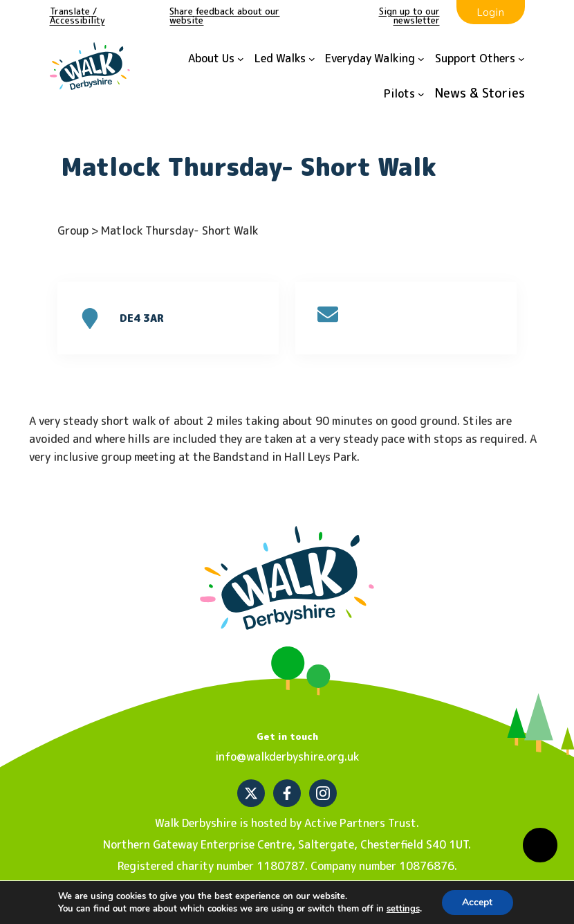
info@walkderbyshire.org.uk (287, 757)
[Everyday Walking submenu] (375, 59)
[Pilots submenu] (404, 94)
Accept (477, 902)
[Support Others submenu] (480, 59)
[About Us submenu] (216, 59)
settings (403, 909)
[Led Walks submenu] (285, 59)
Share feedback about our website (224, 16)
